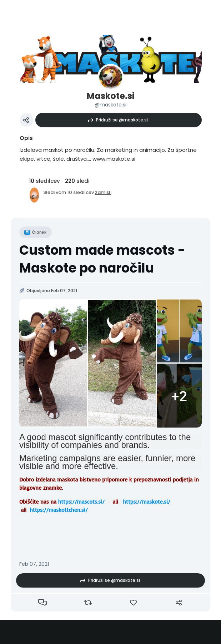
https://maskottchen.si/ (59, 510)
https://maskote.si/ (146, 501)
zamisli (103, 192)
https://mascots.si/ (81, 501)
